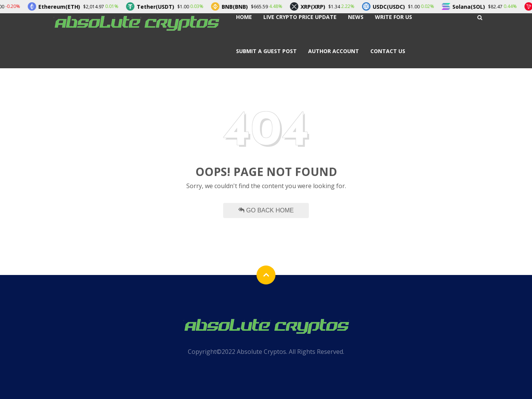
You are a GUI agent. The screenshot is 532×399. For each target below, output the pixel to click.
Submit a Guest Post (266, 51)
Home (244, 17)
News (356, 17)
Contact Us (388, 51)
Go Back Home (266, 210)
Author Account (334, 51)
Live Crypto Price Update (300, 17)
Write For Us (393, 17)
